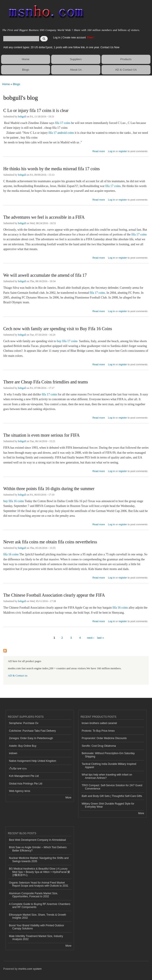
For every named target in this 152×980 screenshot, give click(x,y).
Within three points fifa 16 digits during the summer (49, 489)
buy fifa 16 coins (14, 501)
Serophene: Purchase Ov (24, 723)
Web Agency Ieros (20, 791)
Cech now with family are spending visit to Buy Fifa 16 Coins (58, 329)
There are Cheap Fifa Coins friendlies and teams (46, 382)
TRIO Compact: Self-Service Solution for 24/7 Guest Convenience (112, 787)
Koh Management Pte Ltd (24, 776)
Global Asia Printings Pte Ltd (26, 784)
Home (26, 59)
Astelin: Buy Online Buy (23, 746)
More (68, 798)
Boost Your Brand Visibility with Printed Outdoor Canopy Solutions (37, 927)
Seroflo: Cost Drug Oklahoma (99, 746)
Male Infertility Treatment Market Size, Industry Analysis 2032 (36, 938)
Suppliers (76, 59)
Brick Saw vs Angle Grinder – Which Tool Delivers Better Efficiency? (38, 849)
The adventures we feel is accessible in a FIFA (44, 217)
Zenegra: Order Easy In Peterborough (31, 738)
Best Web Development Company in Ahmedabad (37, 840)
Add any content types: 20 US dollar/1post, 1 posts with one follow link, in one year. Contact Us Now (61, 47)
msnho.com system (30, 969)
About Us (76, 70)
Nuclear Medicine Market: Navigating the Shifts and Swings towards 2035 (39, 860)
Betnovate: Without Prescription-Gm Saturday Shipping (108, 755)
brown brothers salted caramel (99, 723)
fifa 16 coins (11, 554)
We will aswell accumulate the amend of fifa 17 (45, 275)
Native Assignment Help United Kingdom (33, 761)
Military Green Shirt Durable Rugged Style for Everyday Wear (108, 805)
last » (100, 638)
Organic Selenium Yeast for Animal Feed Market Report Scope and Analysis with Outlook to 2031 (39, 884)
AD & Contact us (18, 676)
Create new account (74, 38)
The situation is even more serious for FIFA (41, 435)
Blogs (26, 70)
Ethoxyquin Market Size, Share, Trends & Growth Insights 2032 (38, 916)
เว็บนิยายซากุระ (18, 769)
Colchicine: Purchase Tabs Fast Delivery (32, 731)
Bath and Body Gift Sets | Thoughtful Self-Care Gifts (112, 796)
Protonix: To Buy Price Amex (98, 731)
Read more (99, 151)
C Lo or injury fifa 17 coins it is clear (36, 110)
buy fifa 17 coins (67, 341)
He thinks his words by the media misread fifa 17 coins (52, 169)
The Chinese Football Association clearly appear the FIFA (54, 595)
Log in (57, 38)
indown (13, 753)
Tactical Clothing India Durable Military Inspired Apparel (109, 765)
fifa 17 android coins (61, 133)
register (123, 151)
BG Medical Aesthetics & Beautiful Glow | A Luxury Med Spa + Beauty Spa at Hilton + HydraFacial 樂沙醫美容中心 (39, 872)
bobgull (22, 117)
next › (91, 638)
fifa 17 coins (63, 123)
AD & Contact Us (126, 70)
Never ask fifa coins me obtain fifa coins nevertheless (50, 542)
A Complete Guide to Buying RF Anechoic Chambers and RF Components (40, 906)
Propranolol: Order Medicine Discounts (104, 738)
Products (126, 59)
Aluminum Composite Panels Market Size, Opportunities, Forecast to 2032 (33, 895)
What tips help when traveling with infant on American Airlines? (107, 776)
